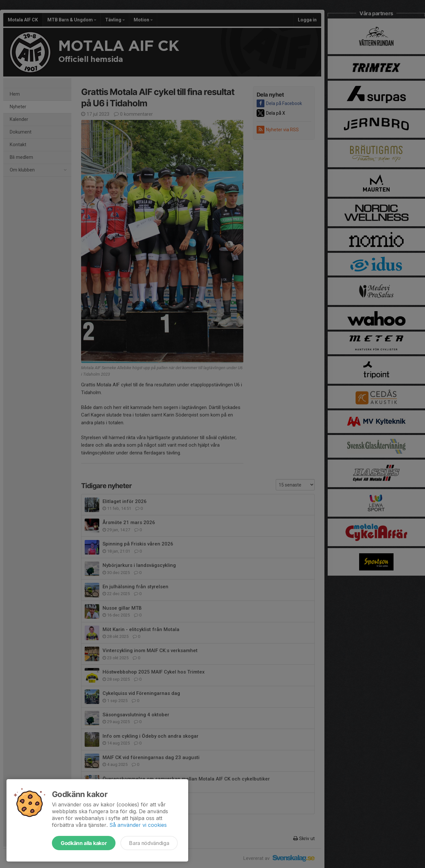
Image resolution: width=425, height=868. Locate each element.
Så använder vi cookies (138, 825)
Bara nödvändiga (149, 843)
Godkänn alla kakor (84, 843)
